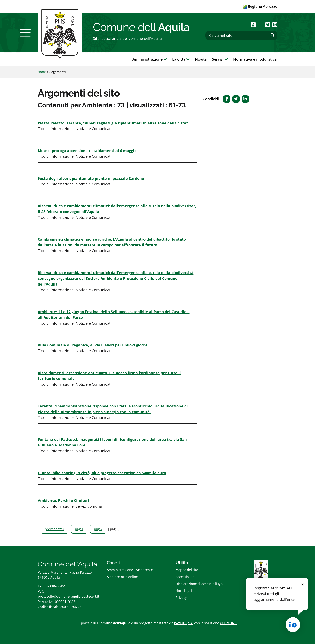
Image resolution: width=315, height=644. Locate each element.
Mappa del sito (187, 570)
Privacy (181, 598)
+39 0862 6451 (55, 586)
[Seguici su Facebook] (253, 25)
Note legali (184, 591)
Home (42, 72)
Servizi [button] (220, 59)
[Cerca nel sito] (241, 35)
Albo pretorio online (122, 577)
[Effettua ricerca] (272, 35)
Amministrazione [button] (150, 59)
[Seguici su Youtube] (261, 25)
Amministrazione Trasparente (130, 570)
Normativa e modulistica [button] (255, 59)
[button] (25, 33)
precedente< (55, 529)
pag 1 (79, 529)
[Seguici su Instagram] (275, 25)
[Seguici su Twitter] (268, 25)
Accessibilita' (185, 577)
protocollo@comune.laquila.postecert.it (68, 596)
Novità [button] (201, 59)
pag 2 (98, 529)
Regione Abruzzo (260, 6)
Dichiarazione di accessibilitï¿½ (199, 584)
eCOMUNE (228, 623)
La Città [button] (181, 59)
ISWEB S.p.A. (184, 623)
